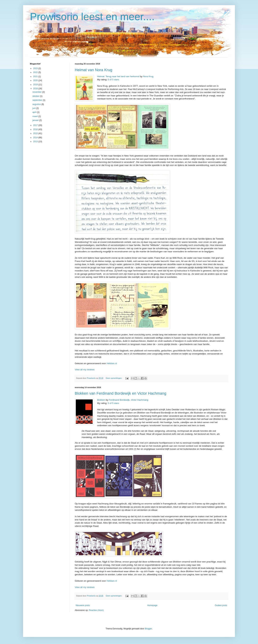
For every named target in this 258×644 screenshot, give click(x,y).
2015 (36, 133)
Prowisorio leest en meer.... (92, 17)
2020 (36, 80)
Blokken (101, 400)
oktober (36, 96)
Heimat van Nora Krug (94, 70)
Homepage (152, 605)
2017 (36, 125)
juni (34, 108)
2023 (36, 68)
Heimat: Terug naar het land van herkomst (118, 76)
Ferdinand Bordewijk (119, 400)
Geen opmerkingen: (114, 378)
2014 (36, 138)
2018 (36, 89)
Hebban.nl (112, 363)
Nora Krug (148, 76)
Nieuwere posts (83, 605)
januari (36, 120)
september (38, 100)
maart (35, 116)
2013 (36, 141)
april (35, 112)
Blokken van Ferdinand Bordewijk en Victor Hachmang (121, 393)
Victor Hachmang (140, 400)
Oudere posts (221, 605)
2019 (36, 85)
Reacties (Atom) (96, 610)
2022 (36, 72)
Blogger (148, 629)
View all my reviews (85, 370)
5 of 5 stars (113, 80)
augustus (37, 104)
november (37, 92)
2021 (36, 77)
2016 (36, 129)
